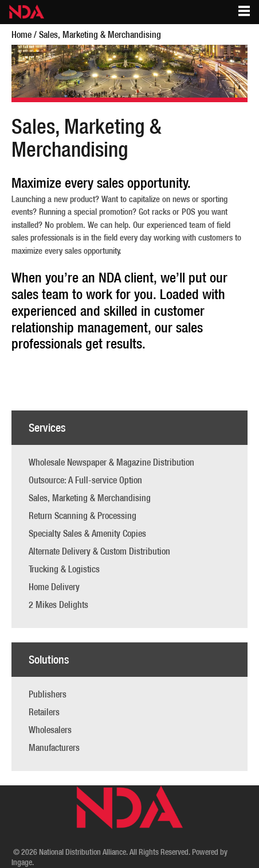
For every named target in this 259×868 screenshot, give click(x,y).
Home (21, 34)
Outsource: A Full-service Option (85, 480)
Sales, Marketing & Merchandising (90, 498)
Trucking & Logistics (64, 569)
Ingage (22, 862)
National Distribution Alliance (83, 852)
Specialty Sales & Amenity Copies (87, 533)
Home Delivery (54, 587)
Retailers (44, 712)
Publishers (48, 694)
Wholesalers (50, 730)
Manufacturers (54, 747)
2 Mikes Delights (58, 604)
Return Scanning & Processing (83, 516)
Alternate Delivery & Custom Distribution (99, 551)
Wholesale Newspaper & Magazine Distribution (111, 462)
